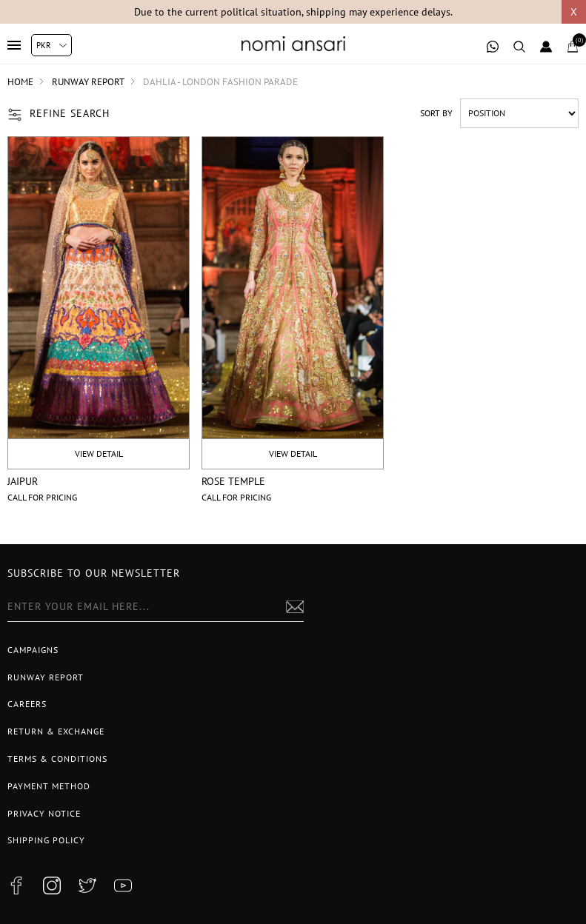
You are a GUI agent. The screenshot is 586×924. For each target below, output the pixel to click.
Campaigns (33, 650)
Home (20, 82)
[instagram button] (52, 885)
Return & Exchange (56, 731)
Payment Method (49, 786)
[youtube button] (123, 885)
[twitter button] (87, 885)
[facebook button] (16, 885)
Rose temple (233, 481)
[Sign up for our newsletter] (156, 607)
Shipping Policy (46, 840)
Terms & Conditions (57, 759)
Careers (27, 704)
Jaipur (23, 481)
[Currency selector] (51, 45)
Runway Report (46, 677)
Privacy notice (44, 813)
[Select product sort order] (519, 113)
